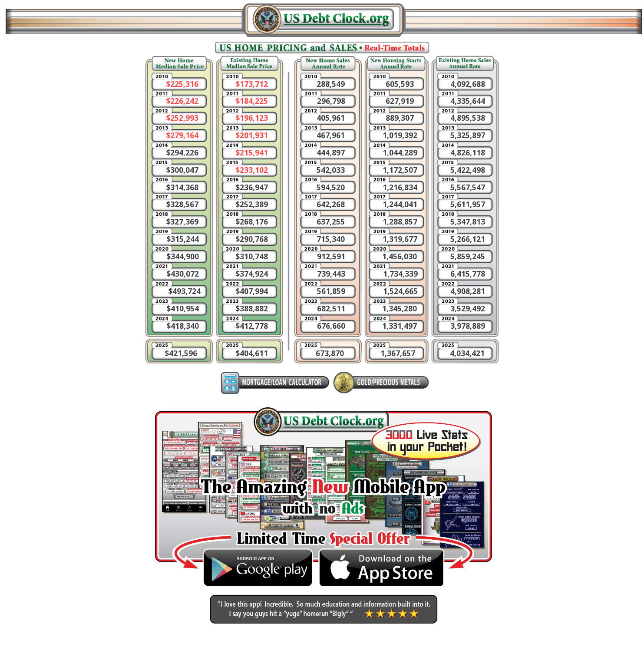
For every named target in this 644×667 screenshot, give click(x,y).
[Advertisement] (573, 104)
